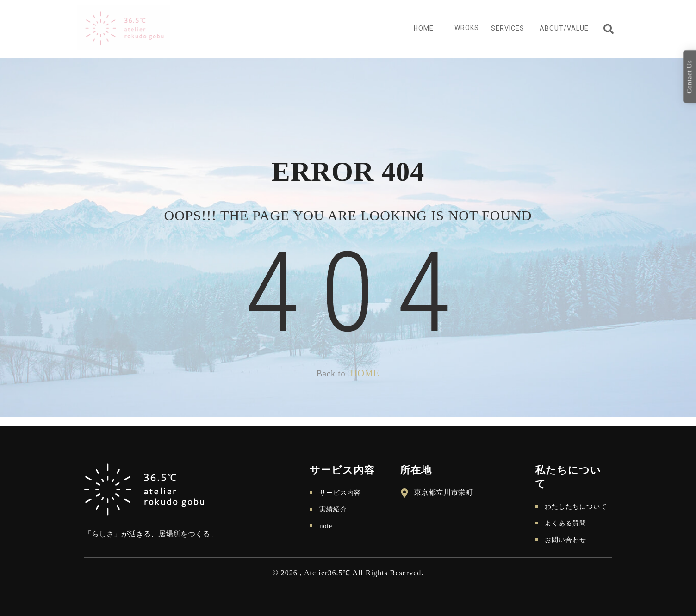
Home (424, 28)
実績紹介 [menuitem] (333, 509)
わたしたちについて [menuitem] (576, 507)
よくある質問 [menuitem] (565, 523)
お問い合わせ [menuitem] (565, 540)
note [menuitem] (326, 526)
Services (508, 28)
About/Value (564, 28)
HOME (365, 373)
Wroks (467, 28)
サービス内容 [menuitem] (340, 493)
